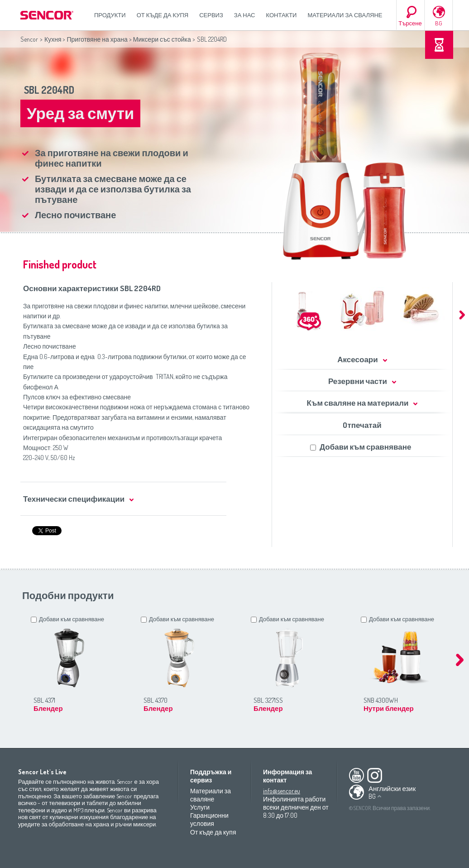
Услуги (200, 807)
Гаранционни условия (209, 819)
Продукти (110, 15)
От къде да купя (163, 15)
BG (439, 23)
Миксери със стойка (162, 39)
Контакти (282, 15)
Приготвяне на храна (97, 39)
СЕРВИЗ (211, 15)
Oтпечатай (362, 425)
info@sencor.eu (282, 791)
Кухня (53, 39)
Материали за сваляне (345, 15)
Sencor (29, 39)
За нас (245, 15)
